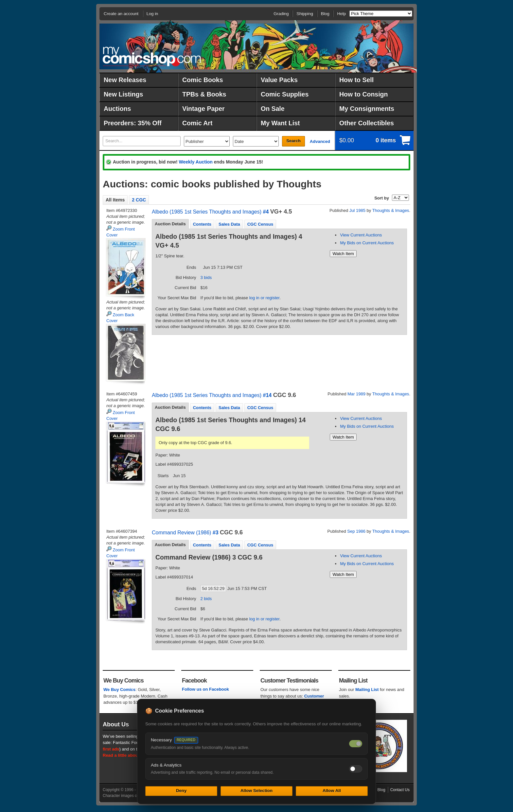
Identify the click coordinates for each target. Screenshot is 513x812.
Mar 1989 (356, 394)
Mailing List (367, 690)
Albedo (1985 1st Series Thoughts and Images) (207, 212)
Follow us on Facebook (205, 689)
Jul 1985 (357, 210)
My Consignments (367, 109)
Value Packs (279, 80)
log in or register (265, 298)
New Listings (123, 94)
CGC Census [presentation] (260, 224)
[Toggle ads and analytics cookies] (356, 769)
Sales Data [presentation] (229, 224)
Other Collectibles (367, 123)
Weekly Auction (195, 162)
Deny (181, 791)
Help (341, 14)
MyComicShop (152, 56)
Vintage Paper (203, 109)
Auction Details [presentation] (170, 224)
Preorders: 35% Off (133, 123)
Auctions (117, 109)
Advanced (320, 141)
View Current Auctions (361, 235)
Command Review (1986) (181, 533)
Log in (152, 14)
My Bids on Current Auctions (367, 243)
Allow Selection (256, 791)
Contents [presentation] (202, 224)
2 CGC (139, 200)
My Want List (280, 123)
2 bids (206, 599)
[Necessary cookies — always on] (356, 744)
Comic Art (197, 123)
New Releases (125, 80)
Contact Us (400, 790)
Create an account (121, 14)
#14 (267, 395)
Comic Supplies (285, 94)
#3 (216, 533)
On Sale (273, 109)
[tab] (170, 224)
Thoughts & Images (391, 210)
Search (293, 141)
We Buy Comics (119, 690)
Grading (281, 14)
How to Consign (363, 94)
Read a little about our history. (133, 755)
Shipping (305, 14)
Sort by (382, 198)
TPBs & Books (204, 94)
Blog (325, 14)
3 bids (206, 277)
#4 (266, 212)
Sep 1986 (356, 531)
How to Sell (356, 80)
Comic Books (203, 80)
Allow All (332, 791)
